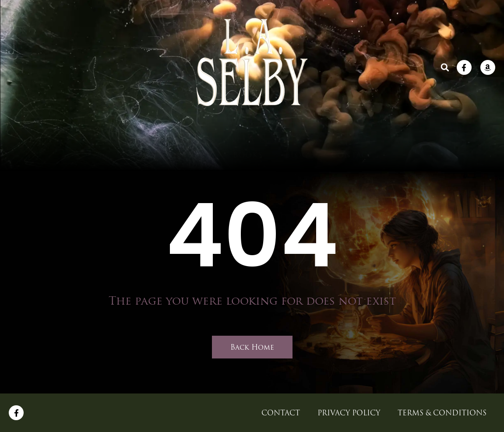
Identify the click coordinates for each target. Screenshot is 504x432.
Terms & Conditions (442, 413)
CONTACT (352, 133)
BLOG (297, 133)
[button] (445, 67)
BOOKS (248, 133)
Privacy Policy (349, 413)
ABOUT (196, 133)
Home (145, 133)
